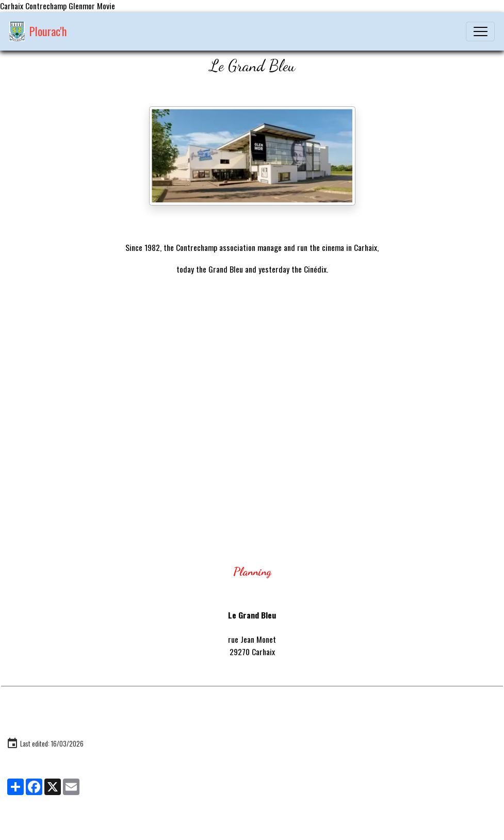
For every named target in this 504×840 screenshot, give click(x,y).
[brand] (38, 31)
